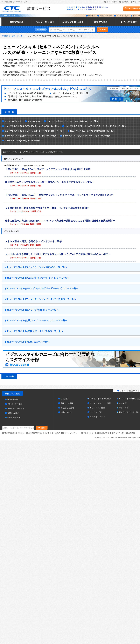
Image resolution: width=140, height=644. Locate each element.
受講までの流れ (106, 16)
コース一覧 (9, 112)
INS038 (26, 211)
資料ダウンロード (97, 417)
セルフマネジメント (13, 121)
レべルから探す (14, 418)
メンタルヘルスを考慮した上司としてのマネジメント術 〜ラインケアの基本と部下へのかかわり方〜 (58, 254)
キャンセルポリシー (72, 433)
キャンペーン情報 (97, 408)
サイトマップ (119, 433)
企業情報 (125, 2)
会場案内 (92, 16)
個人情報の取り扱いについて (39, 433)
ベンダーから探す (15, 404)
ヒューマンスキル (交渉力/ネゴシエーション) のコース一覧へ (30, 136)
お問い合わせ (66, 412)
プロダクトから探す (16, 409)
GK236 (26, 186)
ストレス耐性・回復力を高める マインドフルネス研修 (33, 241)
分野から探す (13, 400)
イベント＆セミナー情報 (100, 403)
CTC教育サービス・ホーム (12, 36)
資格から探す (13, 413)
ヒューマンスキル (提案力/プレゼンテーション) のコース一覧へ (31, 126)
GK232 (26, 258)
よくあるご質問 (123, 16)
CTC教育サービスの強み (100, 399)
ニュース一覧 (95, 412)
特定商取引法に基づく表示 (14, 433)
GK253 (26, 173)
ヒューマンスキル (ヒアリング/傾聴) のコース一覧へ (92, 131)
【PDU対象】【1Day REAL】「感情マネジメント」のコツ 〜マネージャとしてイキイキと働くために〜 (60, 195)
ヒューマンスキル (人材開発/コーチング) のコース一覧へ (87, 136)
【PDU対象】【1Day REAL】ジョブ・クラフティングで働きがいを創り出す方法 (48, 169)
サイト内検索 (112, 2)
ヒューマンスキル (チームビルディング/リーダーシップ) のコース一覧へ (95, 126)
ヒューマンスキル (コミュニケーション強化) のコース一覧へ (72, 121)
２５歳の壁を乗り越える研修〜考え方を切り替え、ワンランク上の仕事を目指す (47, 208)
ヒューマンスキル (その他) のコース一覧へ (23, 141)
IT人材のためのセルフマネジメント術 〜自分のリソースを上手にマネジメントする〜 (50, 182)
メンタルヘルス (34, 121)
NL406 (26, 224)
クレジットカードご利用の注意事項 (96, 433)
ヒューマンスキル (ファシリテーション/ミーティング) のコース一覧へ (34, 131)
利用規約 (57, 433)
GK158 (26, 199)
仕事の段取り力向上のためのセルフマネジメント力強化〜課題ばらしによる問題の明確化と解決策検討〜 (60, 221)
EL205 (26, 245)
